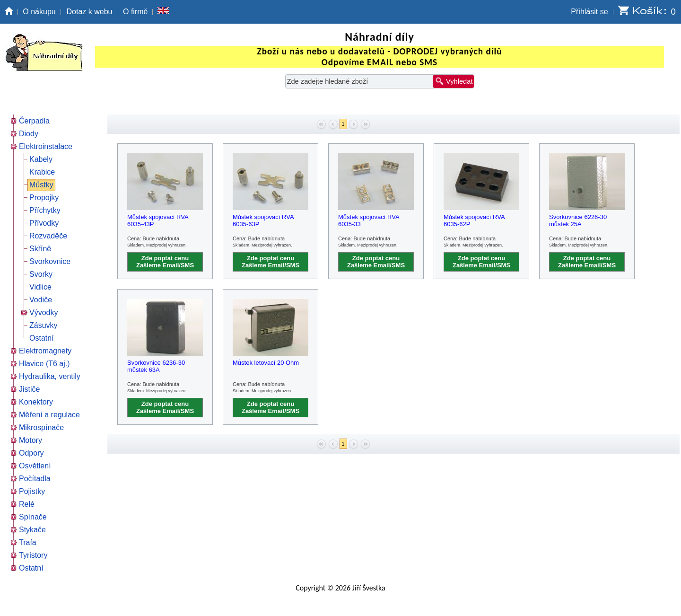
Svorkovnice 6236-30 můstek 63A (156, 366)
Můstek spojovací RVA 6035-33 (369, 220)
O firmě (135, 12)
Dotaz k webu (90, 12)
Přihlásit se (589, 12)
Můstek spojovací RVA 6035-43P (158, 220)
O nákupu (39, 12)
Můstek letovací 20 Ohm (266, 363)
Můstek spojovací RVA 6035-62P (474, 220)
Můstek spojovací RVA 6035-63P (263, 220)
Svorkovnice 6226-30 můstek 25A (578, 220)
